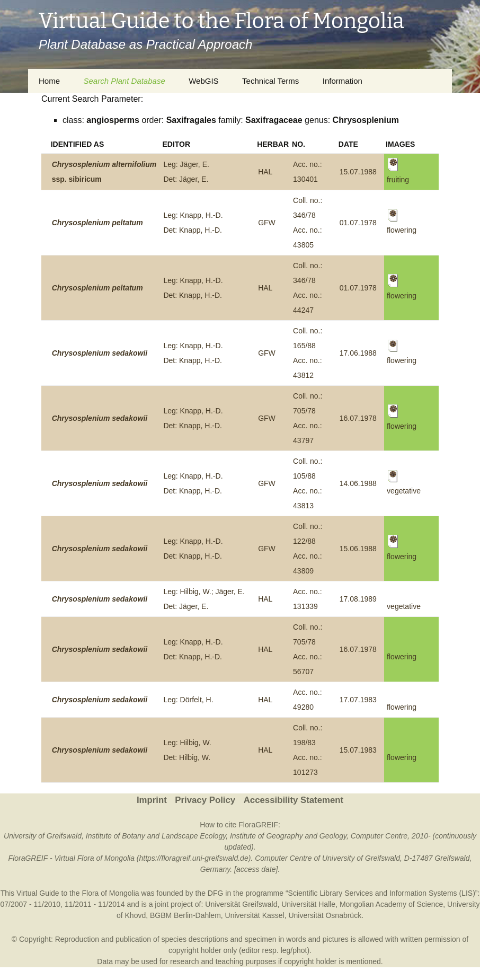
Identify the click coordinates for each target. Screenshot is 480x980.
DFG (216, 893)
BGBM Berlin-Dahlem (185, 915)
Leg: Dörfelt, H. (188, 700)
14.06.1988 (358, 483)
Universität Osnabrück (325, 915)
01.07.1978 (358, 223)
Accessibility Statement (294, 800)
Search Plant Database (124, 81)
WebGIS (203, 81)
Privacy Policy (205, 800)
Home (49, 81)
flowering (402, 657)
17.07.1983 (358, 700)
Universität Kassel (255, 915)
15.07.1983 (358, 750)
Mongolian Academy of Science (391, 904)
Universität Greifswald (241, 904)
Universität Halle (308, 904)
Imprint (152, 800)
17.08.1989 (358, 599)
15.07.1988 (358, 172)
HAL (265, 172)
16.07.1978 (358, 418)
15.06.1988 (358, 549)
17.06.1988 (358, 353)
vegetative (404, 606)
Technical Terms (270, 81)
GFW (267, 223)
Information (343, 81)
